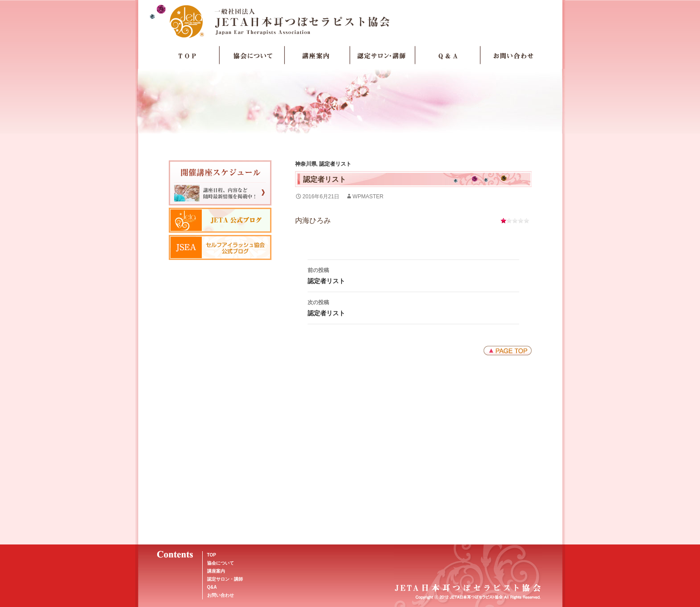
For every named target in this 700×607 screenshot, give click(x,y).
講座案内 (317, 55)
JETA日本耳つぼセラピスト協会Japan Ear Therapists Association (350, 21)
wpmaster (368, 197)
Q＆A (448, 55)
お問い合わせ (513, 55)
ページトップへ (508, 351)
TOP (187, 55)
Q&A (212, 587)
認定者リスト (335, 164)
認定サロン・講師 (383, 55)
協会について (252, 55)
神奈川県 (306, 164)
